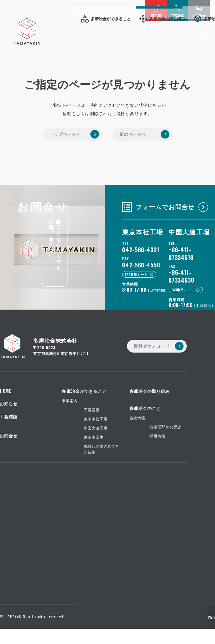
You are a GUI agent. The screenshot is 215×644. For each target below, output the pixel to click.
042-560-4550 (141, 262)
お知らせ (134, 18)
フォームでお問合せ (160, 204)
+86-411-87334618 (181, 251)
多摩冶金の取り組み (43, 18)
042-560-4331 (141, 247)
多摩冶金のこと (93, 18)
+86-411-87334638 (181, 274)
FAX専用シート (136, 272)
